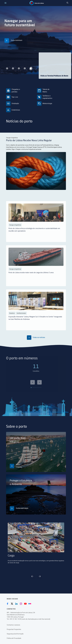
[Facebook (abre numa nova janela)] (8, 604)
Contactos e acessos (13, 625)
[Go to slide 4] (38, 583)
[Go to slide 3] (37, 583)
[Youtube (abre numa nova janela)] (25, 604)
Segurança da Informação (15, 634)
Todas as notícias (36, 338)
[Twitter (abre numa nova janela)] (12, 604)
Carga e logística (16, 139)
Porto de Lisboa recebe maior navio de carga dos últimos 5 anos (31, 280)
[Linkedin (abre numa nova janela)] (16, 604)
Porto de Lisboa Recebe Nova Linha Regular (30, 141)
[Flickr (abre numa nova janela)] (30, 604)
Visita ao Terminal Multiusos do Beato (54, 76)
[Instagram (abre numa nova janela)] (21, 604)
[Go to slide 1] (34, 583)
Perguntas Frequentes (14, 629)
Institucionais (21, 320)
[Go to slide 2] (35, 583)
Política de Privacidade (14, 638)
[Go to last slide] (33, 389)
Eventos (12, 320)
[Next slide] (39, 389)
